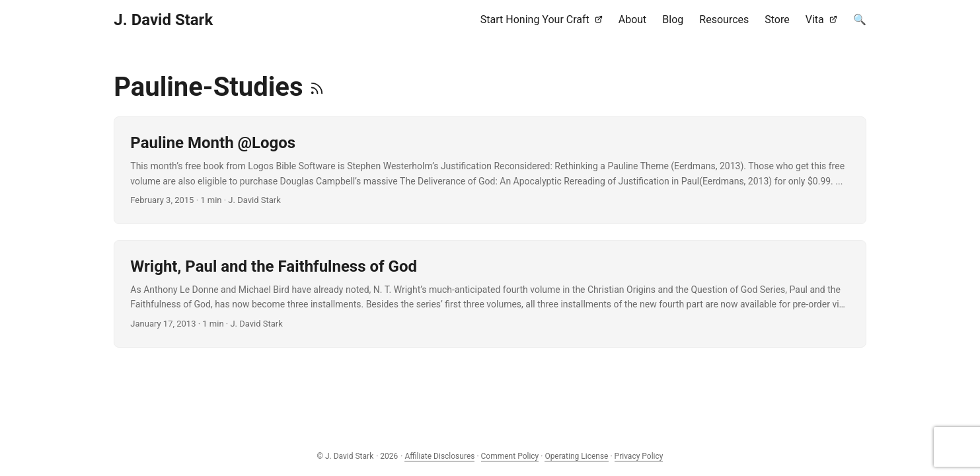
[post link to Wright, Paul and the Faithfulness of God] (490, 294)
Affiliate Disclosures (439, 456)
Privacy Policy (639, 456)
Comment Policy (510, 456)
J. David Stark (163, 20)
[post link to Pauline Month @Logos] (490, 170)
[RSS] (317, 87)
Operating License (576, 456)
